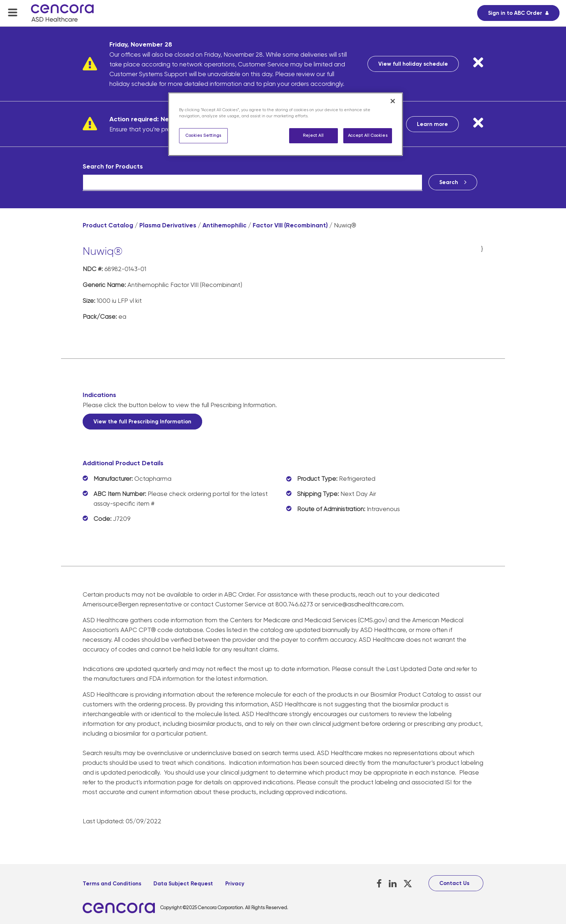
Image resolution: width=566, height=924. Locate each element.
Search (449, 182)
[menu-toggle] (13, 12)
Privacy (235, 884)
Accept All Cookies (368, 136)
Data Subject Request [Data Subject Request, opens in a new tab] (183, 884)
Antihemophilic (225, 225)
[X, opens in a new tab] (408, 884)
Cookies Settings (203, 136)
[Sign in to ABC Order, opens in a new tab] (518, 13)
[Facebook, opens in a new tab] (379, 884)
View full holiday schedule (413, 64)
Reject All (313, 136)
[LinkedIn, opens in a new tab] (393, 884)
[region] (286, 124)
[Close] (393, 101)
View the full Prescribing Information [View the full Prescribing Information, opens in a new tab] (142, 422)
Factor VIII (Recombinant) (290, 225)
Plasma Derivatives (168, 225)
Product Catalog (108, 225)
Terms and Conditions (112, 884)
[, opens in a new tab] (121, 908)
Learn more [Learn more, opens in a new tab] (432, 124)
